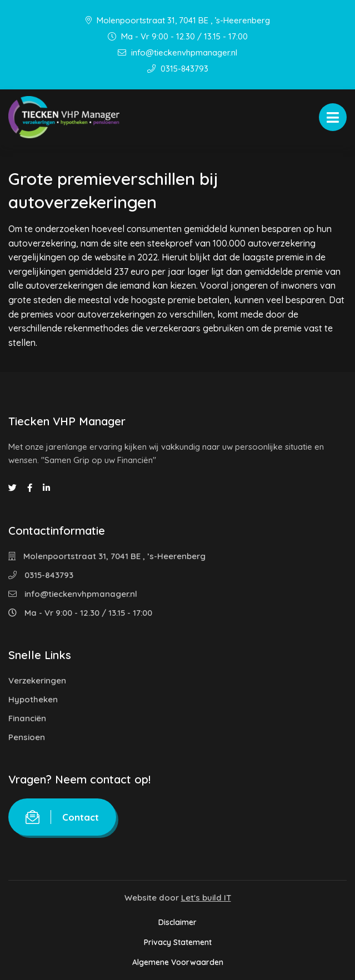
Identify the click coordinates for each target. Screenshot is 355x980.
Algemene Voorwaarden (178, 962)
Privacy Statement (178, 942)
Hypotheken (33, 699)
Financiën (27, 718)
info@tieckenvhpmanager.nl (177, 52)
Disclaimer (177, 922)
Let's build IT (206, 898)
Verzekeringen (37, 680)
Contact (62, 817)
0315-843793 (178, 69)
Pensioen (27, 737)
